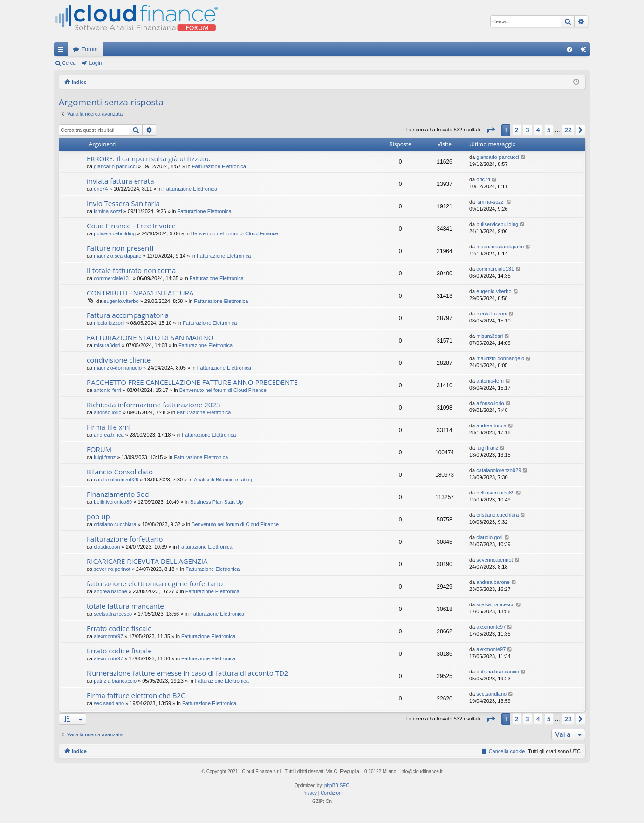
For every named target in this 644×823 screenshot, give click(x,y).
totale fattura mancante (125, 606)
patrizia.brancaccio (115, 681)
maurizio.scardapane (117, 256)
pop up (98, 516)
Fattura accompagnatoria (128, 315)
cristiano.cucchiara (115, 524)
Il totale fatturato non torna (131, 270)
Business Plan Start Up (216, 502)
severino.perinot (112, 569)
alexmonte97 (108, 636)
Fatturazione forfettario (125, 539)
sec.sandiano (109, 703)
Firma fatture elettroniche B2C (136, 695)
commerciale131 (113, 278)
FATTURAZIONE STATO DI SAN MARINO (150, 337)
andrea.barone (110, 591)
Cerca (69, 63)
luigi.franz (105, 457)
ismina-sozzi (108, 211)
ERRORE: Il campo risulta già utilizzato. (149, 158)
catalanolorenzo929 (116, 480)
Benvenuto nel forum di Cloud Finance (235, 233)
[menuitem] (569, 49)
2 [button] (517, 130)
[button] (491, 130)
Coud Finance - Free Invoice (131, 226)
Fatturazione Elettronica (219, 166)
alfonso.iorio (107, 412)
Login (95, 63)
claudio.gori (107, 547)
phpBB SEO (337, 785)
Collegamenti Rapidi (62, 51)
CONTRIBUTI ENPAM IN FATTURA (140, 293)
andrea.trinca (109, 435)
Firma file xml (109, 427)
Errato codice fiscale (119, 628)
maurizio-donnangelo (118, 368)
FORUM (99, 449)
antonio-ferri (107, 390)
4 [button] (538, 130)
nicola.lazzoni (109, 323)
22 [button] (568, 130)
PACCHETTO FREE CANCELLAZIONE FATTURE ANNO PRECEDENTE (192, 382)
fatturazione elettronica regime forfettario (155, 583)
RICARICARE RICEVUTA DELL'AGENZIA (147, 561)
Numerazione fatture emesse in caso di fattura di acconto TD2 (187, 673)
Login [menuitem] (586, 51)
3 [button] (528, 130)
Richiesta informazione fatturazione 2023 (154, 405)
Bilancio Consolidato (120, 472)
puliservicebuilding (115, 233)
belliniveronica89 (113, 502)
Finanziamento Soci (118, 494)
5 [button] (549, 130)
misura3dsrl (107, 345)
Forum (90, 49)
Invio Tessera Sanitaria (123, 203)
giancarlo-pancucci (115, 166)
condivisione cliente (119, 360)
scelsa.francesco (113, 614)
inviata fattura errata (120, 181)
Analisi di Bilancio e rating (223, 480)
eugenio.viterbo (121, 301)
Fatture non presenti (120, 248)
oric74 (101, 189)
